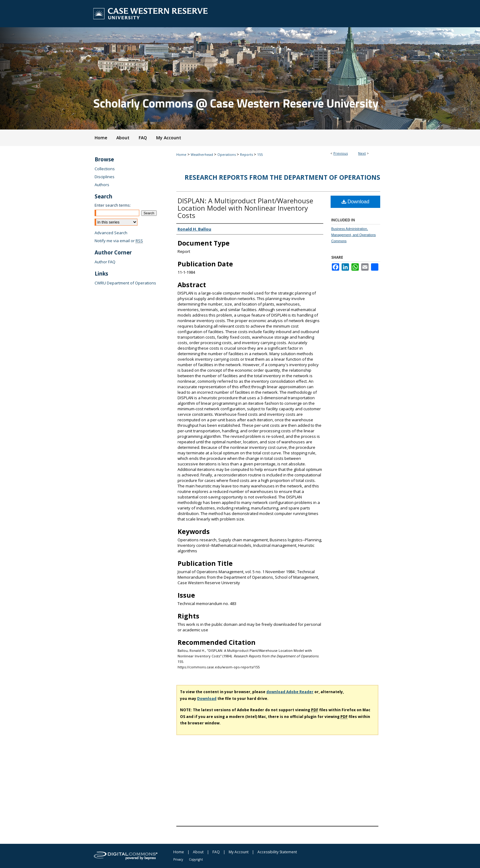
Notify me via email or (119, 241)
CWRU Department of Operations (125, 283)
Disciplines (105, 177)
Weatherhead (202, 154)
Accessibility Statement (277, 852)
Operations (227, 154)
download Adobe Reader (290, 692)
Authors (102, 185)
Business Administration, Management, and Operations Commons (354, 235)
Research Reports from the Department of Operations (282, 177)
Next (362, 153)
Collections (105, 169)
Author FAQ (105, 262)
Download (356, 202)
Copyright (196, 859)
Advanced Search (111, 233)
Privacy (178, 859)
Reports (246, 154)
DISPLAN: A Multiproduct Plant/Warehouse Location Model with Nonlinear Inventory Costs (245, 208)
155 (260, 154)
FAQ (216, 852)
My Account (239, 852)
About (198, 852)
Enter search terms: (113, 205)
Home (181, 154)
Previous (341, 153)
